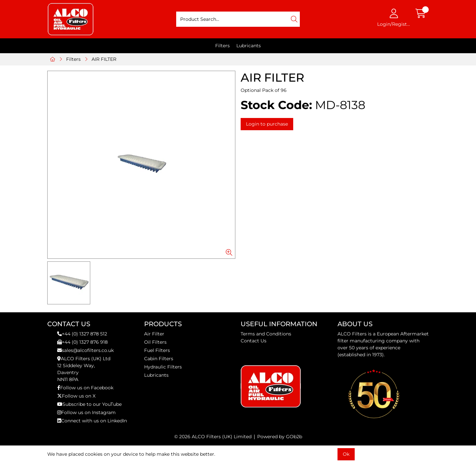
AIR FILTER (104, 59)
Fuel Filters (157, 350)
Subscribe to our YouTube (89, 404)
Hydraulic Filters (163, 367)
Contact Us (254, 341)
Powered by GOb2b (280, 437)
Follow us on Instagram (86, 412)
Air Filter (154, 334)
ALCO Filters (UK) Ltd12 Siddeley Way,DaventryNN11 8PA (84, 369)
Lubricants (249, 46)
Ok (346, 454)
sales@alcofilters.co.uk (85, 350)
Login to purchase (267, 124)
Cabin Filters (159, 359)
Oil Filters (155, 342)
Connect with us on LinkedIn (92, 421)
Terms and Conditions (266, 334)
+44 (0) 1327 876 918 (82, 342)
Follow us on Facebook (85, 388)
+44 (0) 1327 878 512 (82, 334)
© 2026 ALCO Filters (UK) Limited (213, 437)
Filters (222, 46)
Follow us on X (76, 396)
